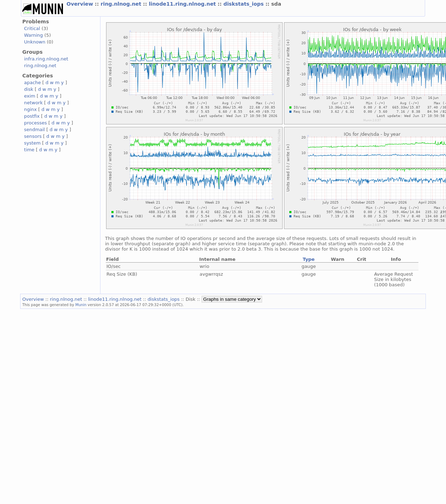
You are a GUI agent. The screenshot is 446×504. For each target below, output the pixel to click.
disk (29, 89)
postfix (32, 116)
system (32, 143)
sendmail (34, 130)
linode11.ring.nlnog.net (183, 4)
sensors (33, 136)
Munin (81, 305)
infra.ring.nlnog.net (46, 59)
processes (36, 123)
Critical (32, 28)
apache (32, 83)
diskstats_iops (245, 4)
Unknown (35, 42)
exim (30, 96)
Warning (33, 35)
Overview (81, 4)
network (33, 103)
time (29, 150)
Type (309, 259)
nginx (30, 109)
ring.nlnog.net (122, 4)
